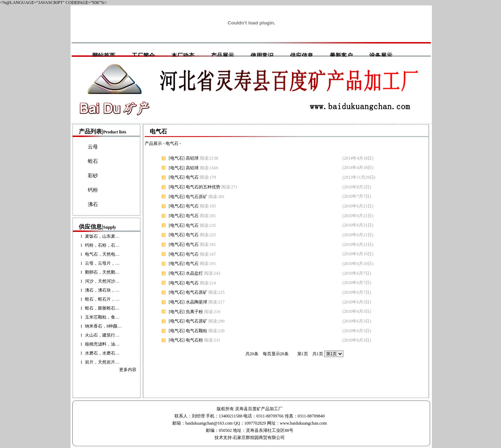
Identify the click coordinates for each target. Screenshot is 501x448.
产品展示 (222, 56)
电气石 (172, 143)
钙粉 (93, 190)
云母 (93, 147)
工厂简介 (143, 56)
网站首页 (104, 56)
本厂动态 (183, 56)
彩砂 (93, 176)
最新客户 (341, 56)
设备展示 (381, 56)
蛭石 (93, 161)
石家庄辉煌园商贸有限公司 (259, 438)
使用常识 (262, 56)
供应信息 (302, 56)
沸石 (93, 204)
